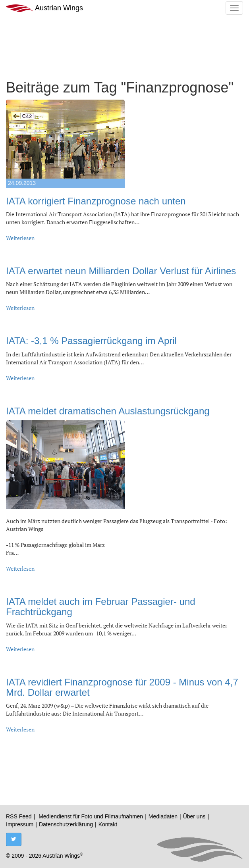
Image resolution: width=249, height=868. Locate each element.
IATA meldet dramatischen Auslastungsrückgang (108, 411)
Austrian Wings (44, 8)
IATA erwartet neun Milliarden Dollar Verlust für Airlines (121, 271)
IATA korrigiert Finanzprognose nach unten (96, 201)
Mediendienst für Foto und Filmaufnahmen (91, 816)
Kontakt (108, 824)
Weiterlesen (20, 238)
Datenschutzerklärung (66, 824)
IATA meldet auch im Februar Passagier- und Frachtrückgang (101, 607)
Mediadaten (163, 816)
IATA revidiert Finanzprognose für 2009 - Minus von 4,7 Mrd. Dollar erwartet (122, 687)
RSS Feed (19, 816)
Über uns (194, 816)
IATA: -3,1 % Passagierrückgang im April (91, 341)
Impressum (20, 824)
